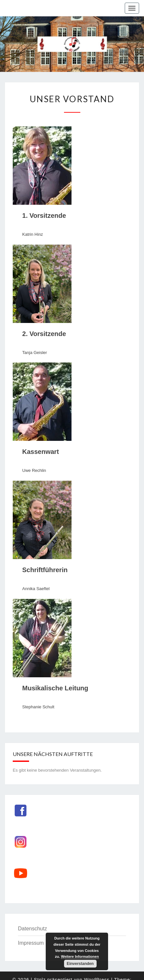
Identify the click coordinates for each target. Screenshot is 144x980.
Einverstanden (80, 964)
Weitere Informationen (80, 956)
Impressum (31, 943)
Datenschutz (32, 929)
